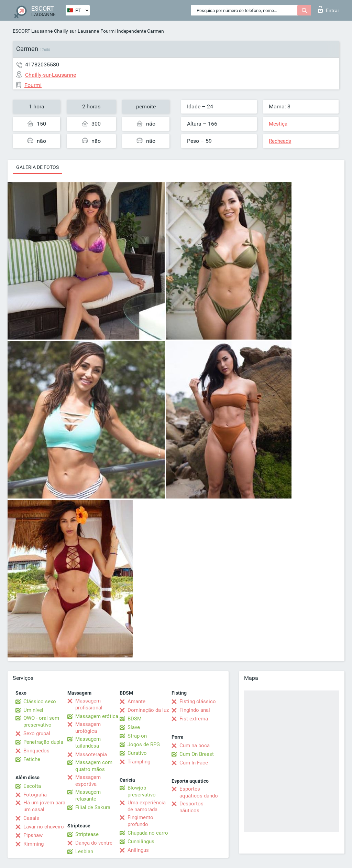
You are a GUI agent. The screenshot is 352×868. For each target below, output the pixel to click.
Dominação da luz (148, 710)
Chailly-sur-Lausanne (76, 31)
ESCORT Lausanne (33, 31)
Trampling (139, 762)
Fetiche (32, 759)
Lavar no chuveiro (44, 827)
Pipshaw (33, 835)
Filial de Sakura (93, 807)
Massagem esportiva (88, 781)
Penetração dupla (43, 742)
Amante (136, 701)
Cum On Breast (197, 754)
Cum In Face (194, 763)
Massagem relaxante (88, 795)
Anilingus (138, 850)
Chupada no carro (148, 833)
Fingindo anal (195, 710)
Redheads (280, 141)
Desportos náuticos (191, 807)
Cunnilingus (141, 842)
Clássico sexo (40, 701)
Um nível (33, 710)
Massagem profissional (89, 704)
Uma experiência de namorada (147, 806)
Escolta (32, 786)
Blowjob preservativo (142, 791)
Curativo (137, 753)
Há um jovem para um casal (44, 806)
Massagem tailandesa (88, 742)
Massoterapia (91, 754)
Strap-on (137, 736)
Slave (134, 727)
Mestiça (278, 124)
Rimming (34, 844)
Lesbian (84, 851)
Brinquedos (36, 751)
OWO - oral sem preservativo (41, 721)
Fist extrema (194, 719)
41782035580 (42, 65)
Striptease (87, 834)
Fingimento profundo (140, 821)
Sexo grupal (37, 733)
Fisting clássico (198, 701)
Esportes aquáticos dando (199, 792)
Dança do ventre (94, 843)
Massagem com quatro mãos (94, 766)
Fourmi (108, 31)
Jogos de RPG (144, 744)
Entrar (329, 9)
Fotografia (35, 795)
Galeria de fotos (37, 167)
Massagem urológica (88, 728)
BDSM (135, 719)
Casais (31, 818)
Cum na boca (195, 746)
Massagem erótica (97, 716)
